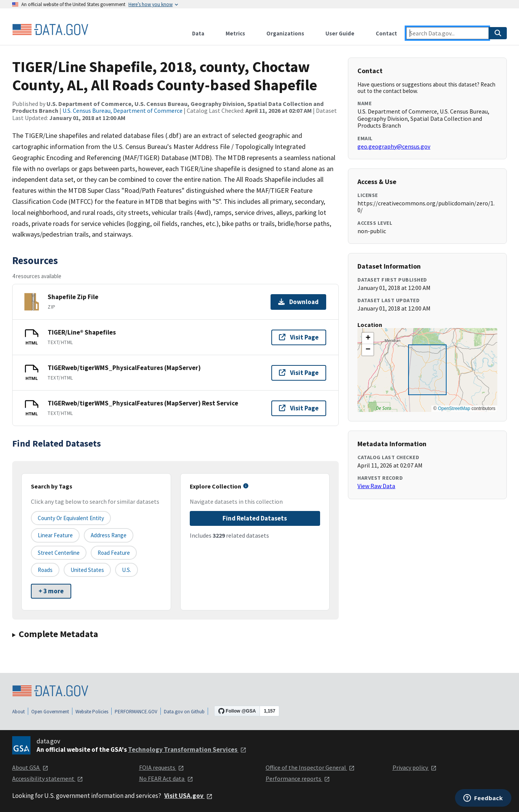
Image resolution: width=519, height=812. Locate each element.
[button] (368, 338)
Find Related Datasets (255, 518)
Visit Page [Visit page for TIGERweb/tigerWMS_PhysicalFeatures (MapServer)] (299, 373)
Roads (45, 570)
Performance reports (298, 778)
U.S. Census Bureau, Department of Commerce (123, 111)
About (18, 712)
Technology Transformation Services (187, 750)
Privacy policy (415, 767)
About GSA (30, 767)
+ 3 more (51, 591)
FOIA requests (162, 767)
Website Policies (92, 712)
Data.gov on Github (184, 712)
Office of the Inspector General (310, 767)
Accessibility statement (48, 778)
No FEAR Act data (166, 778)
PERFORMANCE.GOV (136, 712)
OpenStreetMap (454, 408)
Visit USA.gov (188, 796)
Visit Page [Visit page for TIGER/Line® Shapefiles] (299, 337)
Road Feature (114, 553)
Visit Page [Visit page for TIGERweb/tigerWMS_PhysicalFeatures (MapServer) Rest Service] (299, 408)
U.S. (127, 570)
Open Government (50, 712)
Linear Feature (55, 535)
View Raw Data (376, 486)
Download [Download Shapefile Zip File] (298, 302)
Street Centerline (59, 553)
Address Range (109, 535)
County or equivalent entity (71, 518)
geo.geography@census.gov (394, 146)
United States (87, 570)
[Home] (50, 30)
